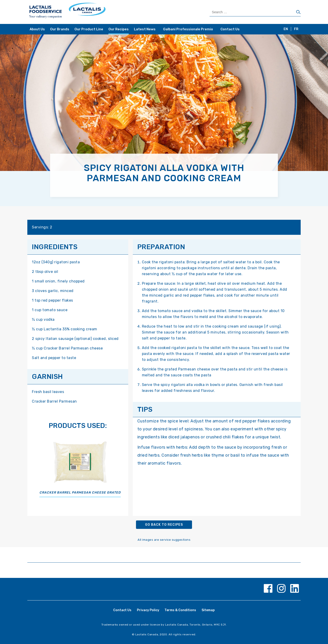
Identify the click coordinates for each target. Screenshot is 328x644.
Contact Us (230, 29)
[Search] (298, 12)
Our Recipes (119, 29)
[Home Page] (96, 12)
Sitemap (208, 610)
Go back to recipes (164, 525)
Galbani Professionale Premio (188, 29)
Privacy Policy (148, 610)
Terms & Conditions (180, 610)
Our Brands (60, 29)
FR (296, 29)
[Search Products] (255, 12)
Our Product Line (89, 29)
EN (286, 29)
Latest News (145, 29)
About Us (37, 29)
